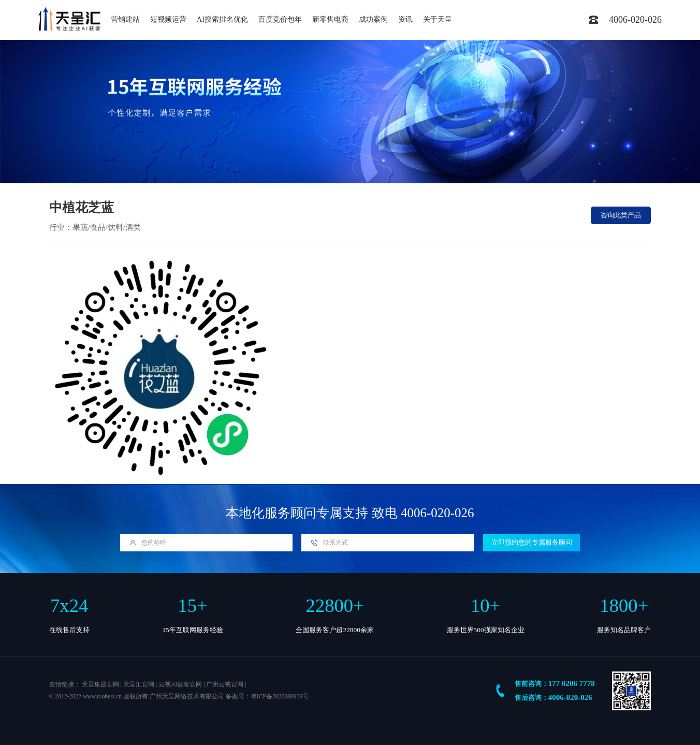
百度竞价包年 (280, 19)
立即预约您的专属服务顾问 (532, 542)
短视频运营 (168, 19)
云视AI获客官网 (180, 685)
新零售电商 (330, 19)
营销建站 (125, 19)
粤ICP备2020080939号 (280, 697)
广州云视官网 (225, 685)
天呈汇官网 (139, 685)
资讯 (405, 19)
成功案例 (373, 19)
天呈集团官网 (100, 685)
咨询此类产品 (621, 215)
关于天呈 (437, 19)
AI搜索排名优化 (222, 19)
